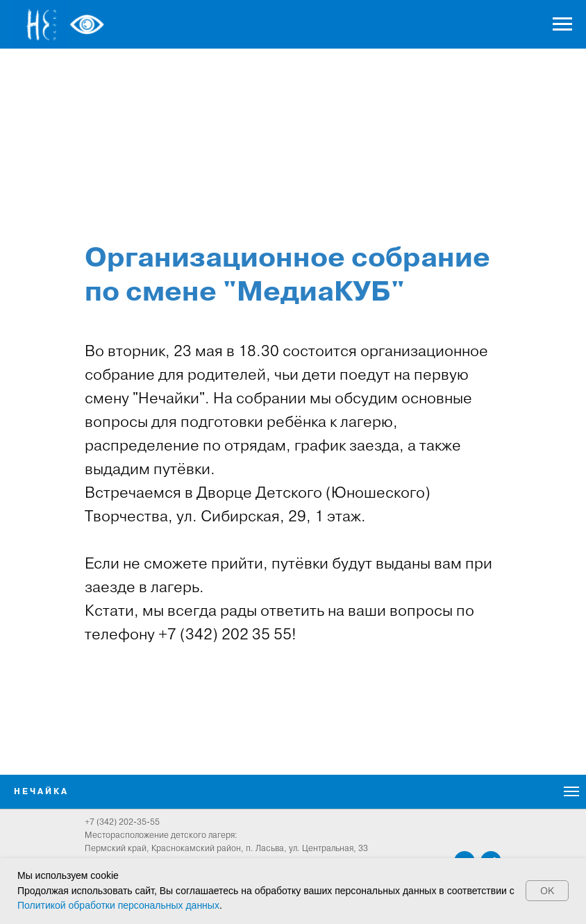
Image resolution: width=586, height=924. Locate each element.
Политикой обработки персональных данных (118, 905)
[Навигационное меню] (562, 24)
